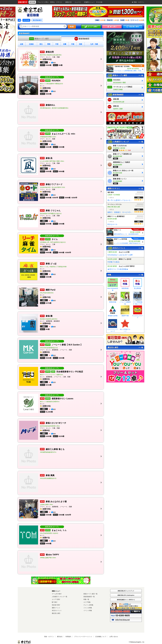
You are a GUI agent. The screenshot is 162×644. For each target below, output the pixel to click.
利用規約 (68, 637)
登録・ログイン (49, 637)
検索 (72, 26)
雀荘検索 (26, 20)
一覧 (141, 76)
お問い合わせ (114, 637)
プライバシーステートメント (83, 637)
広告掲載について (101, 637)
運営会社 (60, 637)
